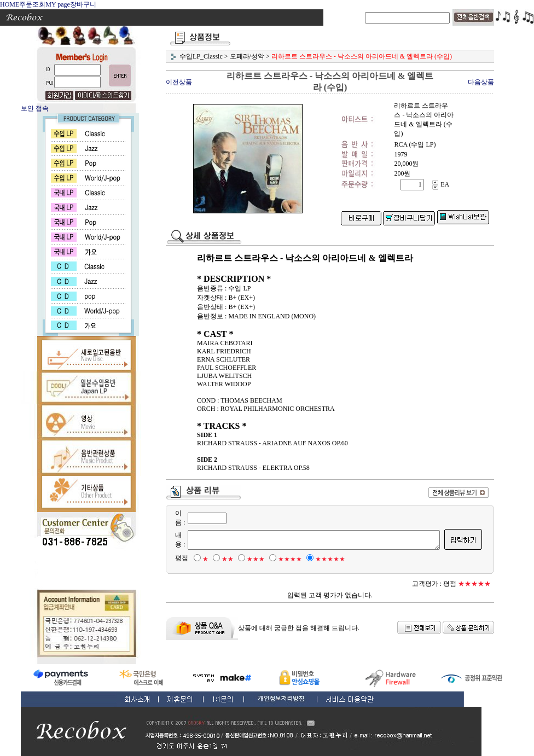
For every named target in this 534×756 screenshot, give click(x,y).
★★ (222, 559)
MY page (58, 4)
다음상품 (481, 82)
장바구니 (83, 4)
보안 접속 (35, 108)
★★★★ (284, 559)
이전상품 (179, 82)
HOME (10, 4)
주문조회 (32, 4)
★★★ (250, 559)
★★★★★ (324, 559)
